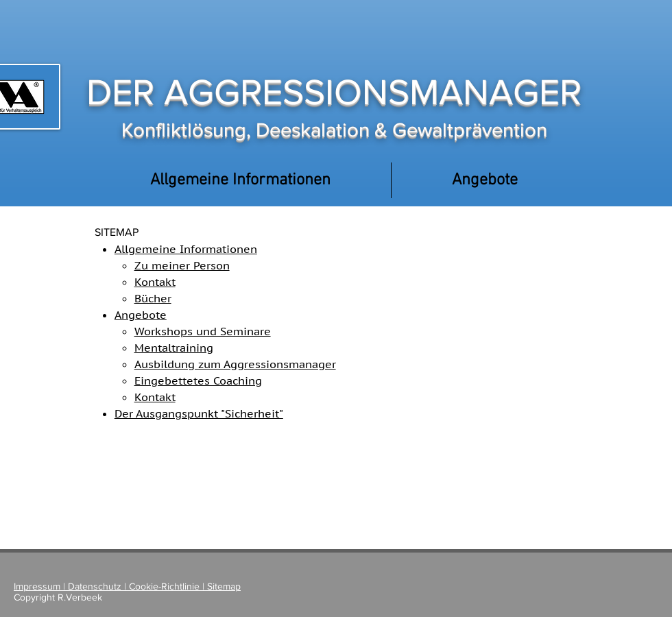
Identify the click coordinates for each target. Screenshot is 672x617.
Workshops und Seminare (203, 331)
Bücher (153, 298)
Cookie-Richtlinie (164, 586)
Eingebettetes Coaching (198, 380)
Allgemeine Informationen (186, 249)
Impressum (38, 586)
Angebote (141, 315)
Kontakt (155, 282)
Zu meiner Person (182, 265)
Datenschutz (95, 586)
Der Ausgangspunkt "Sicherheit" (199, 413)
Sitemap (224, 586)
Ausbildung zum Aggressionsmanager (235, 364)
